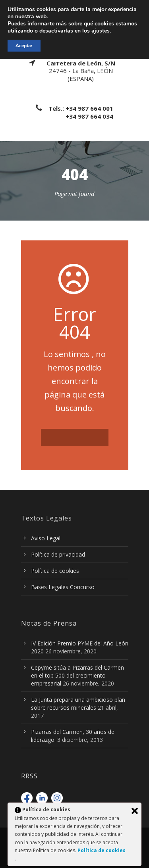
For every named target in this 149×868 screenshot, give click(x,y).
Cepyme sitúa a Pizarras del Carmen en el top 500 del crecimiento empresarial (77, 675)
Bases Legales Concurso (63, 587)
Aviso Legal (46, 538)
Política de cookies (55, 571)
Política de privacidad (58, 554)
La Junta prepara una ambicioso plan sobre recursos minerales (78, 704)
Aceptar (24, 46)
